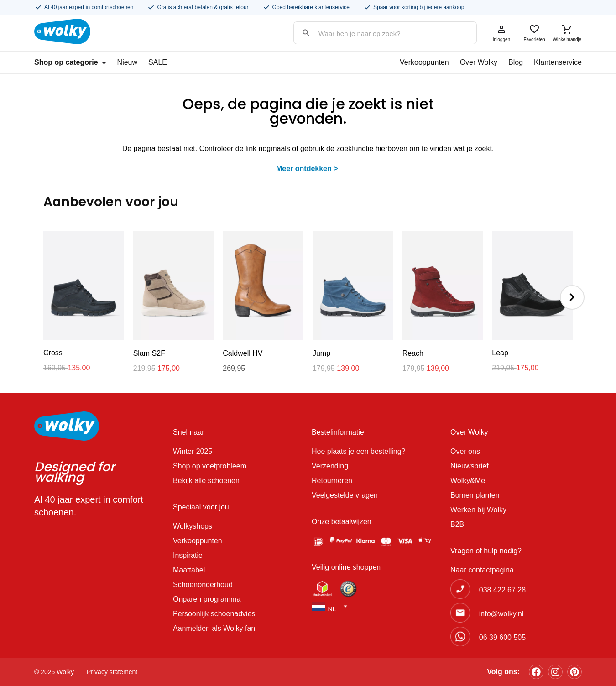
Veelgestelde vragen (345, 495)
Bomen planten (475, 495)
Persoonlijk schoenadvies (214, 614)
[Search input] (376, 34)
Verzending (330, 466)
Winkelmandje (567, 33)
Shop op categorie (70, 62)
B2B (457, 524)
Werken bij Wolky (478, 510)
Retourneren (332, 481)
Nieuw (127, 62)
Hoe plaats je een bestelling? (358, 451)
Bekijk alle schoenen (206, 481)
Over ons (465, 451)
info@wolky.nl (501, 614)
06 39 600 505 (502, 637)
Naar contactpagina (482, 570)
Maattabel (189, 570)
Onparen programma (207, 599)
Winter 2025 (193, 451)
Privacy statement (112, 672)
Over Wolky (479, 62)
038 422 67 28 (502, 590)
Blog (516, 62)
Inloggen (501, 33)
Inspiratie (188, 555)
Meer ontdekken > (308, 169)
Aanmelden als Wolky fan (214, 628)
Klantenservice (558, 62)
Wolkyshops (193, 526)
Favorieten (534, 33)
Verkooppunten (424, 62)
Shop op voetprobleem (210, 466)
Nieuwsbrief (470, 466)
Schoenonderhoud (203, 585)
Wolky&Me (468, 481)
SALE (158, 62)
